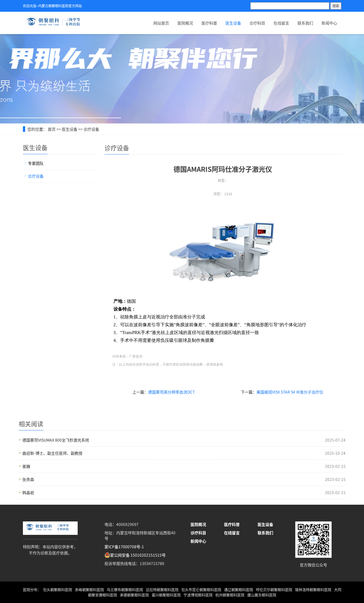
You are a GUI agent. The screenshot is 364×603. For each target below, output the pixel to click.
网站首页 (161, 23)
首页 (52, 129)
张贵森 (28, 479)
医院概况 (185, 23)
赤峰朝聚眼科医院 (89, 589)
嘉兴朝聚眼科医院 (166, 595)
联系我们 (305, 23)
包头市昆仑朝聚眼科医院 (201, 589)
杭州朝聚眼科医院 (230, 595)
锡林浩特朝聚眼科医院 (313, 589)
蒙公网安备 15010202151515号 (138, 555)
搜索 (336, 6)
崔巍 (26, 466)
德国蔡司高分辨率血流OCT (171, 392)
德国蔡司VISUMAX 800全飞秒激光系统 (56, 440)
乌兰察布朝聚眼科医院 (125, 589)
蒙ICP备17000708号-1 (124, 547)
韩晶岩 (28, 492)
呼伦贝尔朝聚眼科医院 (274, 589)
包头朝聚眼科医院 (58, 589)
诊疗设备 (91, 129)
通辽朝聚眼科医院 (239, 589)
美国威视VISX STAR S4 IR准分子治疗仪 (290, 392)
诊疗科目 (257, 23)
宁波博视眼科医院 (198, 595)
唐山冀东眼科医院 (262, 595)
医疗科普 (209, 23)
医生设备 (233, 23)
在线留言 (281, 23)
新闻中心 (329, 23)
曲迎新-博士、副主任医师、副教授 (52, 453)
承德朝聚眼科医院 (134, 595)
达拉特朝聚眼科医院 (162, 589)
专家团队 (36, 163)
